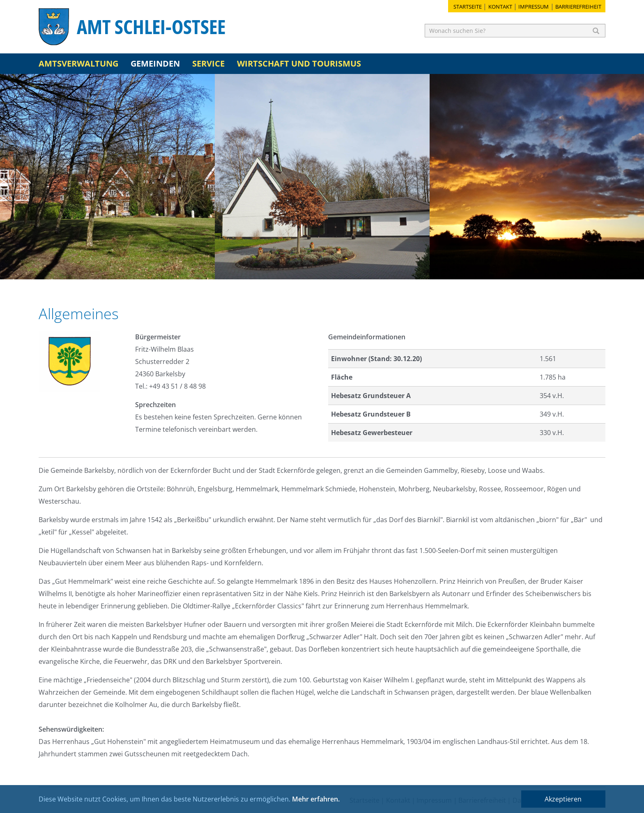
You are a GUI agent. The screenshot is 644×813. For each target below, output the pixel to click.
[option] (107, 177)
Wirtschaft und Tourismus (299, 63)
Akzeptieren (563, 799)
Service (208, 63)
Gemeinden (155, 63)
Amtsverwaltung (78, 63)
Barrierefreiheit (578, 7)
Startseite (468, 7)
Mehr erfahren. (316, 799)
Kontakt (500, 7)
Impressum (534, 7)
